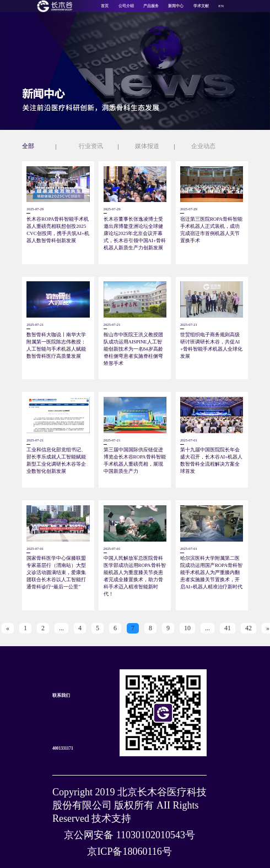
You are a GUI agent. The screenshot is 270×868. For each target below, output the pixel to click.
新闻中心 (176, 6)
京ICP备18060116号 (129, 851)
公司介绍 (126, 6)
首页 (105, 6)
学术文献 (201, 6)
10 (187, 628)
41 (228, 628)
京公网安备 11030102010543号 (129, 835)
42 (249, 628)
